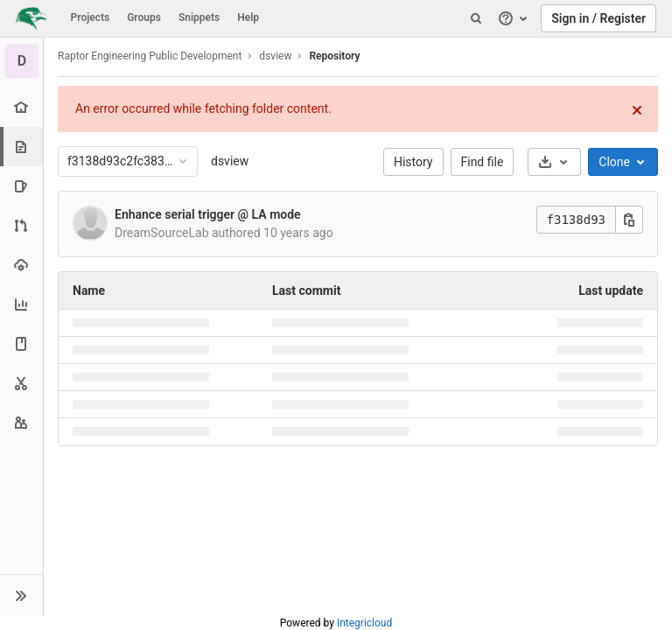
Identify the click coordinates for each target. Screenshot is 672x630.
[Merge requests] (21, 225)
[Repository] (23, 147)
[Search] (476, 18)
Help (248, 17)
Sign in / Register (598, 18)
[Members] (21, 422)
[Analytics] (21, 304)
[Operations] (21, 265)
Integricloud (364, 623)
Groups (144, 17)
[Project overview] (21, 107)
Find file (483, 162)
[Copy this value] (629, 220)
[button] (21, 595)
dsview (230, 161)
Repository (334, 56)
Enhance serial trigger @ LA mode (208, 214)
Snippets (199, 17)
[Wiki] (21, 343)
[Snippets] (21, 383)
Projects (91, 17)
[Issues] (21, 186)
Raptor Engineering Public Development (150, 56)
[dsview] (22, 61)
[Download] (554, 162)
